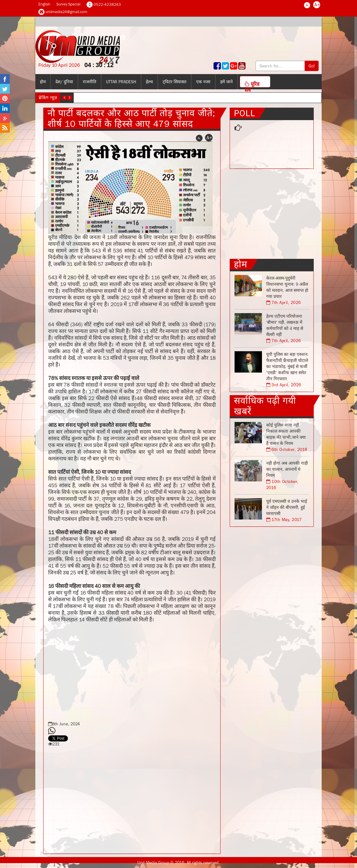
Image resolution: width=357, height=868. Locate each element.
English (44, 4)
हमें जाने (226, 82)
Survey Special (68, 4)
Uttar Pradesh (121, 82)
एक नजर (203, 82)
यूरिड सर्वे (252, 84)
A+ (317, 5)
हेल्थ (149, 82)
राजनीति (90, 82)
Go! (312, 66)
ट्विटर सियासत (175, 82)
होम (43, 82)
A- (307, 5)
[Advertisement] (132, 670)
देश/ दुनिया (64, 82)
